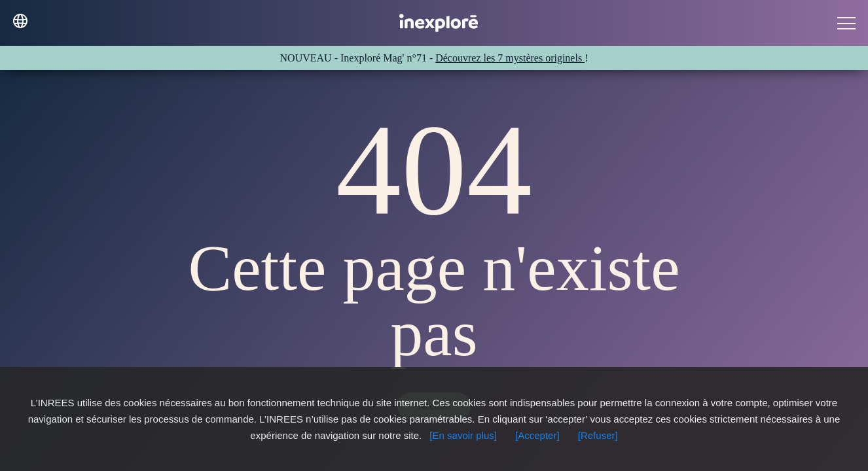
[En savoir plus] (463, 435)
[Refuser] (598, 435)
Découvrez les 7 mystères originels (510, 58)
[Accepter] (537, 435)
